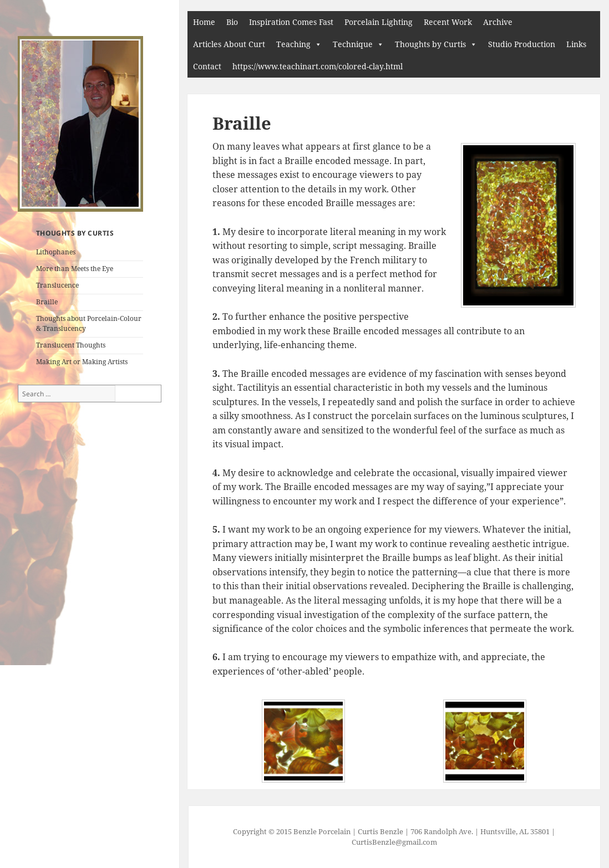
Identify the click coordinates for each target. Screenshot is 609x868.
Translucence (57, 285)
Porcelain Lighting (379, 22)
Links (576, 44)
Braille (47, 302)
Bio (232, 22)
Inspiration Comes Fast (291, 22)
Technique (353, 44)
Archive (498, 22)
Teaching (293, 44)
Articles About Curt (229, 44)
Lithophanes (56, 252)
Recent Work (448, 22)
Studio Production (522, 44)
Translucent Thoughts (71, 345)
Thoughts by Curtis (430, 44)
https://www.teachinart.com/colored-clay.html (318, 66)
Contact (207, 66)
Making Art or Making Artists (82, 362)
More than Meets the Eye (75, 269)
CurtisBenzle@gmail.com (394, 842)
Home (204, 22)
